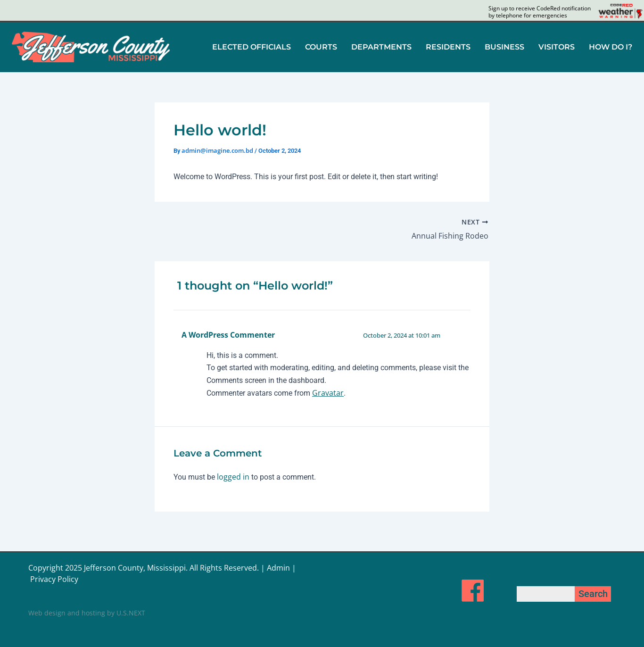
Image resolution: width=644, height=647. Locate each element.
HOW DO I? (611, 47)
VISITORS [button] (557, 47)
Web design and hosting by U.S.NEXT (87, 613)
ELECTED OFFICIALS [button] (252, 47)
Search (593, 594)
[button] (252, 47)
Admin (278, 568)
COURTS (321, 47)
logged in (233, 477)
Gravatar (328, 393)
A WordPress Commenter (228, 335)
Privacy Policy (54, 579)
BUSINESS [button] (504, 47)
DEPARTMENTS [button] (381, 47)
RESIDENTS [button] (448, 47)
